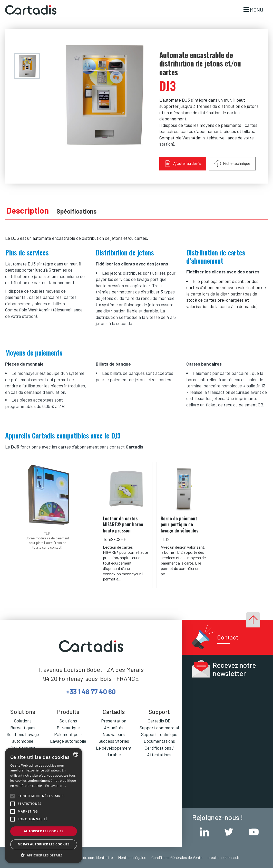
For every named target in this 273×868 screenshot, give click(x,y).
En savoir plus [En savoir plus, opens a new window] (56, 786)
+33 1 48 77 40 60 (91, 691)
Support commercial (159, 728)
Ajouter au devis (183, 164)
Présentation (114, 721)
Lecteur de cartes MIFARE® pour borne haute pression (123, 524)
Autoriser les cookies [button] (44, 831)
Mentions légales (132, 857)
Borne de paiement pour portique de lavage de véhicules (179, 524)
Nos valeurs (114, 734)
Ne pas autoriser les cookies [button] (44, 844)
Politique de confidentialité (90, 857)
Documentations (159, 741)
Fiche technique (232, 164)
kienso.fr (232, 857)
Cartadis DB (159, 721)
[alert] (44, 805)
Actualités (114, 728)
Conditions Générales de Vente (177, 857)
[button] (44, 855)
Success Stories (114, 741)
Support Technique (159, 734)
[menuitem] (27, 66)
